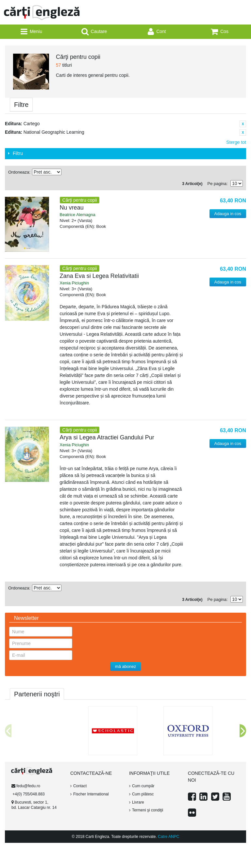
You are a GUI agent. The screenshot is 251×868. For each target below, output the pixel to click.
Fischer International (91, 794)
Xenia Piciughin (75, 283)
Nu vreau (72, 208)
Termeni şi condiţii (148, 810)
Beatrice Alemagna (78, 215)
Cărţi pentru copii (80, 200)
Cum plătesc (143, 794)
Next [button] (243, 731)
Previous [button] (8, 731)
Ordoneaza (19, 172)
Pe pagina (217, 184)
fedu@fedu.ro (28, 786)
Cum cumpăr (143, 786)
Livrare (138, 802)
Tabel (236, 172)
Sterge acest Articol (243, 124)
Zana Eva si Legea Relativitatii (99, 276)
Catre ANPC (168, 837)
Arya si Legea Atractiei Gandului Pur (107, 437)
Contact (80, 786)
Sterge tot (236, 142)
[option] (51, 706)
